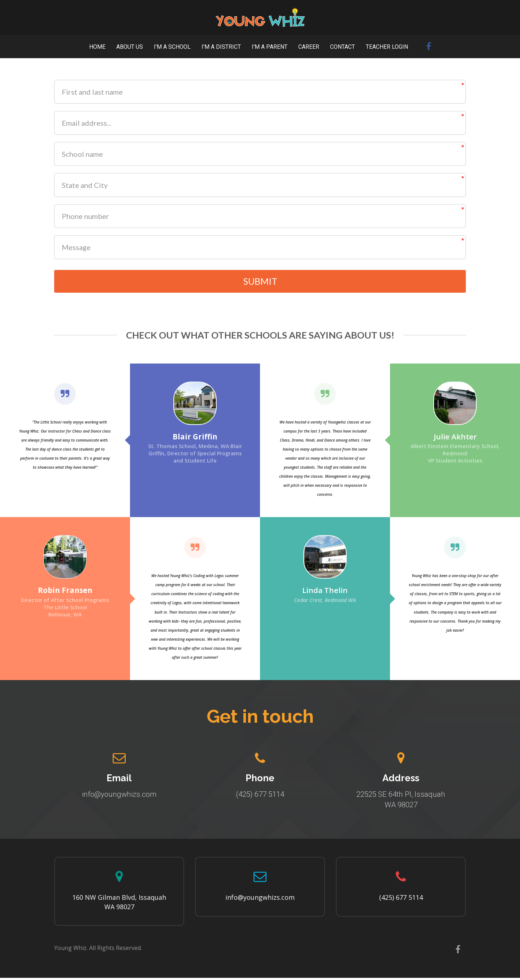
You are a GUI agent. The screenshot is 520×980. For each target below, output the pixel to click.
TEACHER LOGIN (387, 47)
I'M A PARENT (270, 47)
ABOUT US (130, 47)
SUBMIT (260, 282)
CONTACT (343, 47)
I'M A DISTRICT (221, 47)
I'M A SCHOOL (172, 47)
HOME (97, 47)
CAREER (309, 47)
